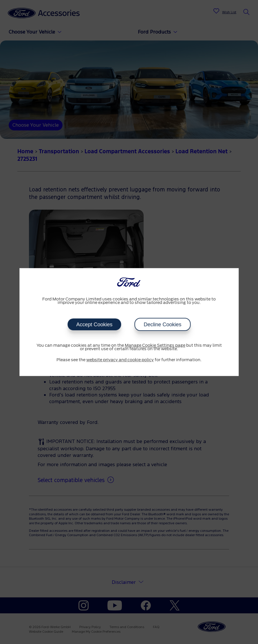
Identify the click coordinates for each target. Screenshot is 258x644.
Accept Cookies (94, 324)
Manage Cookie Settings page (155, 346)
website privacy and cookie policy (120, 360)
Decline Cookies (162, 324)
